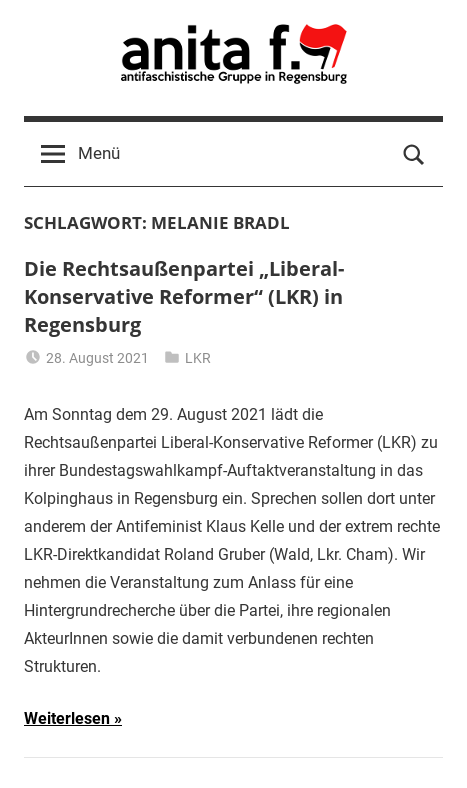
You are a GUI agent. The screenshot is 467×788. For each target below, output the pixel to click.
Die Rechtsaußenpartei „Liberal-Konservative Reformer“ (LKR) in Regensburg (184, 296)
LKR (198, 358)
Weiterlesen (67, 718)
